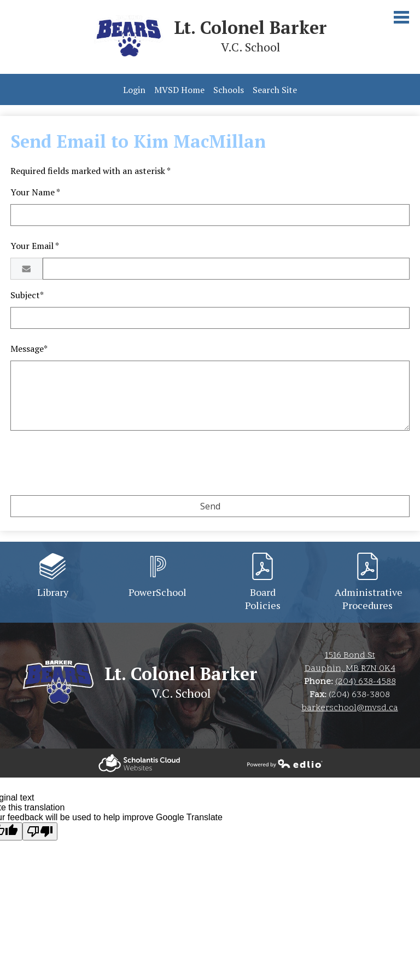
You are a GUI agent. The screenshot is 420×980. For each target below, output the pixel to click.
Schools (229, 90)
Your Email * (35, 246)
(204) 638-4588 (366, 682)
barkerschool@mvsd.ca (350, 708)
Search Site (275, 90)
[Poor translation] (40, 831)
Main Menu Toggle (401, 17)
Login (134, 90)
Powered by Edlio (139, 763)
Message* (29, 349)
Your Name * (35, 192)
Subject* (27, 295)
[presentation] (94, 465)
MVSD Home (179, 90)
